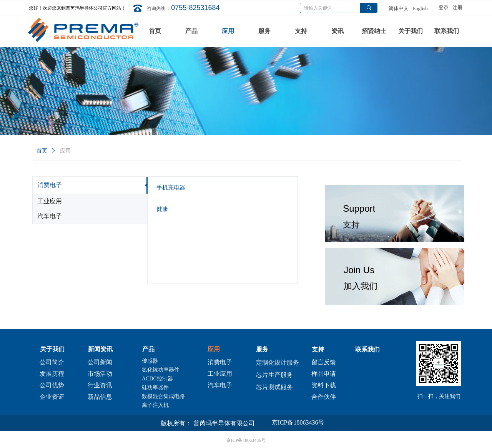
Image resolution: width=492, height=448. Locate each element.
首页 (42, 151)
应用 (65, 151)
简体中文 (399, 8)
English (420, 8)
